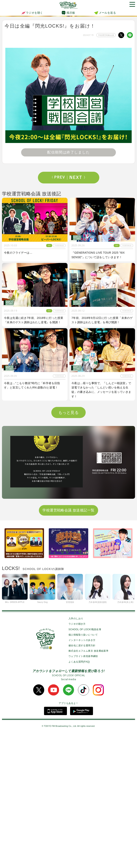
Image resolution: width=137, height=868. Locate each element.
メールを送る (107, 13)
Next (77, 178)
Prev (60, 178)
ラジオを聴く (32, 13)
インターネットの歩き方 (82, 775)
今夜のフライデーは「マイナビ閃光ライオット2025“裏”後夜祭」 (34, 529)
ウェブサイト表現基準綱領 (83, 791)
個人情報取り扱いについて (83, 770)
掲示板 (71, 13)
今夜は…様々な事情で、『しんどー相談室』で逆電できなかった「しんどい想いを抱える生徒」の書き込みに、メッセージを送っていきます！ (101, 390)
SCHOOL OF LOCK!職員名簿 (85, 764)
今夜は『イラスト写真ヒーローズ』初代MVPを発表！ (34, 459)
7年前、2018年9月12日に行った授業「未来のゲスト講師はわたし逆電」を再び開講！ (102, 320)
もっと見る (68, 547)
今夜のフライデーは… (18, 253)
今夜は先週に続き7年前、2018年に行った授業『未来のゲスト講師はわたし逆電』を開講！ (34, 320)
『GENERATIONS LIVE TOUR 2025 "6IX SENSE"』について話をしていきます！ (98, 255)
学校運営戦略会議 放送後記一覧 (68, 645)
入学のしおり (76, 753)
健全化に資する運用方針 (82, 780)
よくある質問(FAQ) (79, 796)
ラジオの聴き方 (77, 759)
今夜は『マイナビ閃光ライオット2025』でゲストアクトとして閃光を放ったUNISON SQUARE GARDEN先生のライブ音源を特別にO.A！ (102, 462)
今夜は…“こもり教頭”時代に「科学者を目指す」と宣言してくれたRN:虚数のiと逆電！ (32, 385)
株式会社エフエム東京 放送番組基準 (88, 786)
